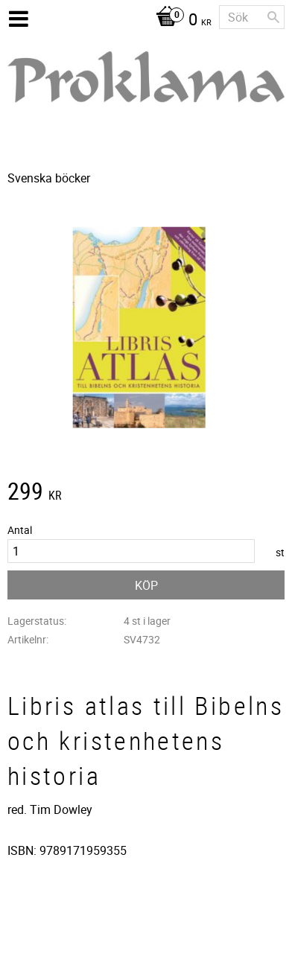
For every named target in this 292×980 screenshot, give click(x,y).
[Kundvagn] (180, 21)
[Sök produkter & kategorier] (252, 17)
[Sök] (273, 17)
